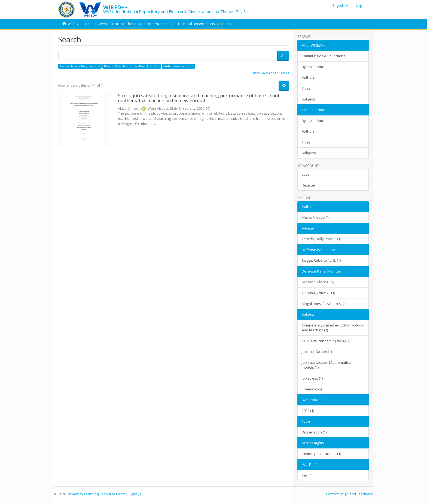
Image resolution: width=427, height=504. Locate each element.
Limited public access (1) (321, 454)
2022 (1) (308, 411)
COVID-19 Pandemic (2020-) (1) (326, 341)
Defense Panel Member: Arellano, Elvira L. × (132, 66)
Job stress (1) (312, 378)
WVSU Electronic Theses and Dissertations (134, 24)
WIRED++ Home (80, 24)
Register (309, 185)
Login (306, 174)
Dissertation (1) (314, 432)
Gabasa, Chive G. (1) (318, 293)
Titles (306, 88)
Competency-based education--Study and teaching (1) (333, 328)
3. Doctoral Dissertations (195, 24)
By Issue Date (313, 67)
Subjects (309, 99)
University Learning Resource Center (97, 494)
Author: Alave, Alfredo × (178, 66)
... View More (312, 389)
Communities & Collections (324, 56)
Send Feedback (360, 494)
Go (283, 56)
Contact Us (335, 494)
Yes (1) (307, 475)
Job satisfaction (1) (317, 352)
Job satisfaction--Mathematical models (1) (327, 365)
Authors (308, 77)
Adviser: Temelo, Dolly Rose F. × (80, 66)
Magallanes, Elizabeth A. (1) (324, 304)
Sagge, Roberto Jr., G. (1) (321, 260)
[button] (340, 5)
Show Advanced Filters (271, 73)
